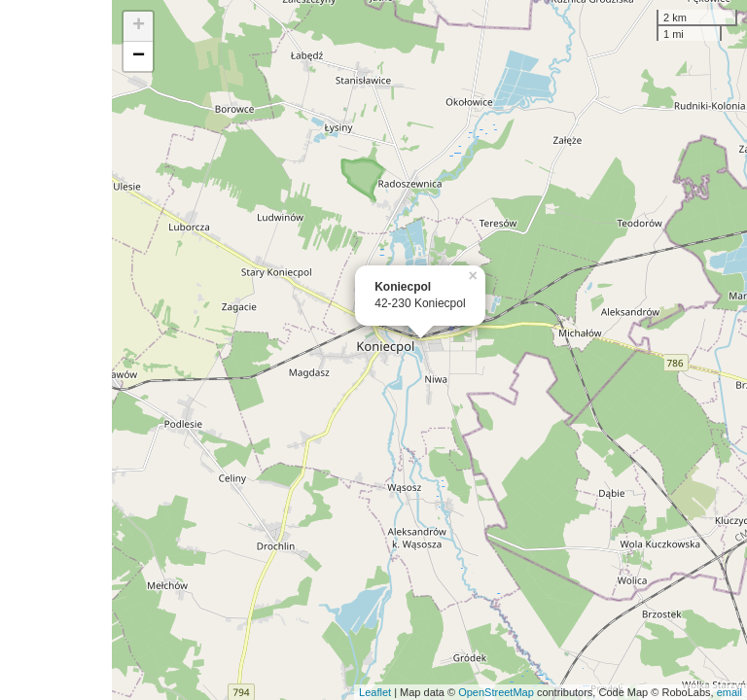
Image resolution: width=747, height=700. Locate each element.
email (729, 692)
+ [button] (139, 26)
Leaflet (375, 692)
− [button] (139, 56)
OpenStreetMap (496, 692)
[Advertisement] (56, 350)
